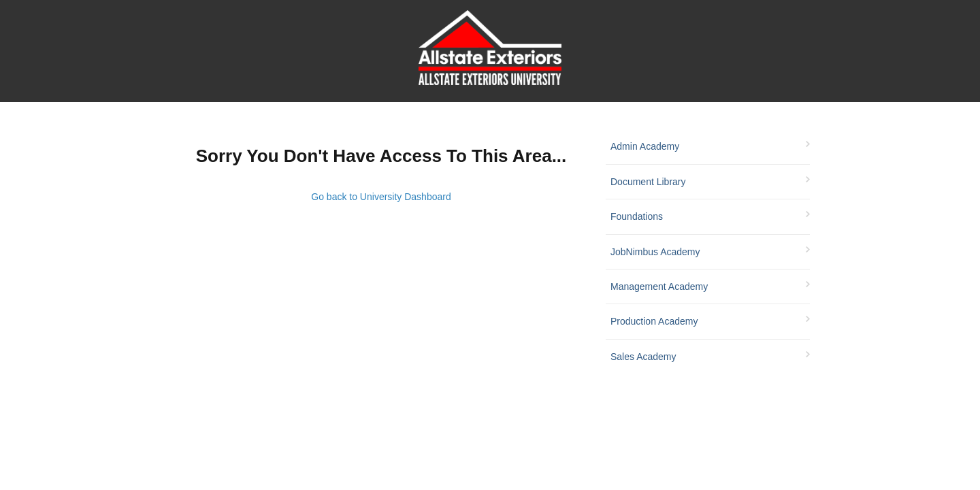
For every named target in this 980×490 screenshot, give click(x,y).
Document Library (648, 182)
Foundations (637, 216)
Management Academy (659, 287)
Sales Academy (643, 357)
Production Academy (654, 321)
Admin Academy (645, 146)
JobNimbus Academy (655, 252)
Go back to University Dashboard (381, 197)
